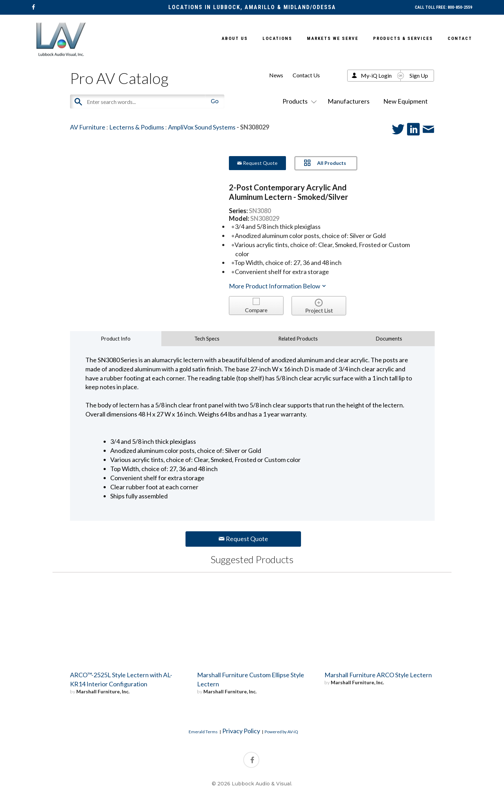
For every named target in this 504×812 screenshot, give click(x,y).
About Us (235, 38)
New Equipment (405, 101)
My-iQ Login (376, 75)
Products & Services (403, 38)
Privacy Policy (241, 731)
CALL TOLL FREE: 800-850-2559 (443, 7)
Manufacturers (349, 101)
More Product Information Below (278, 286)
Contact (460, 38)
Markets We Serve (333, 38)
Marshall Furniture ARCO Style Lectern (378, 675)
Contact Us (306, 75)
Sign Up (419, 75)
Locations (277, 38)
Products (298, 101)
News (276, 75)
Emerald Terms (203, 732)
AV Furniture (88, 127)
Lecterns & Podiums (137, 127)
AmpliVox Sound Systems (202, 127)
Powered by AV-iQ (281, 732)
